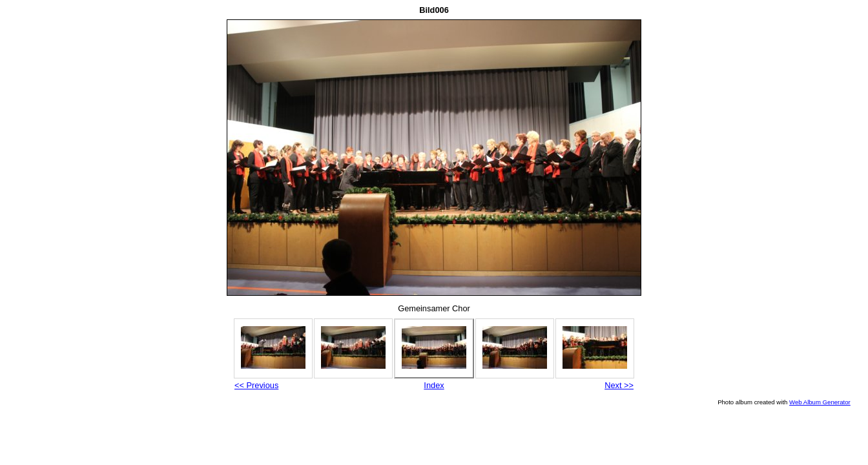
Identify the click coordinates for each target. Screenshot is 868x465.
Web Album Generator (820, 402)
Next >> (619, 385)
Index (434, 385)
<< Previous (256, 385)
